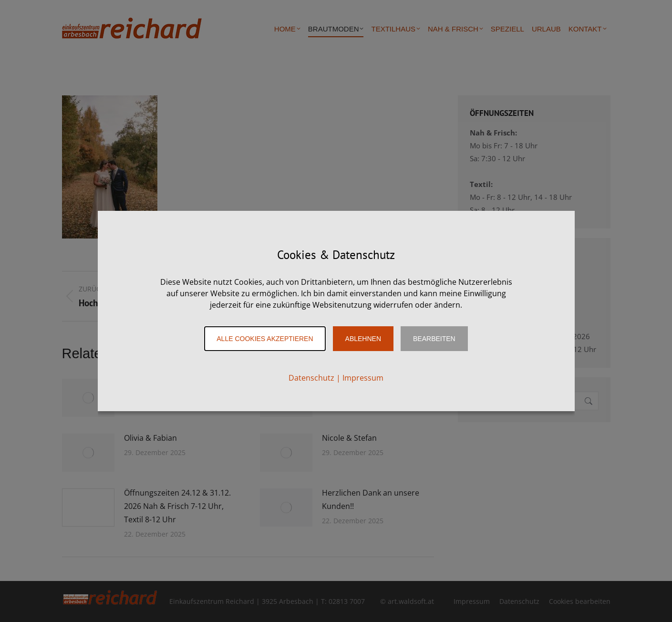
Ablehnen (363, 339)
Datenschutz (311, 378)
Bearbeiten (434, 339)
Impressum (363, 378)
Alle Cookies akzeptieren (265, 339)
